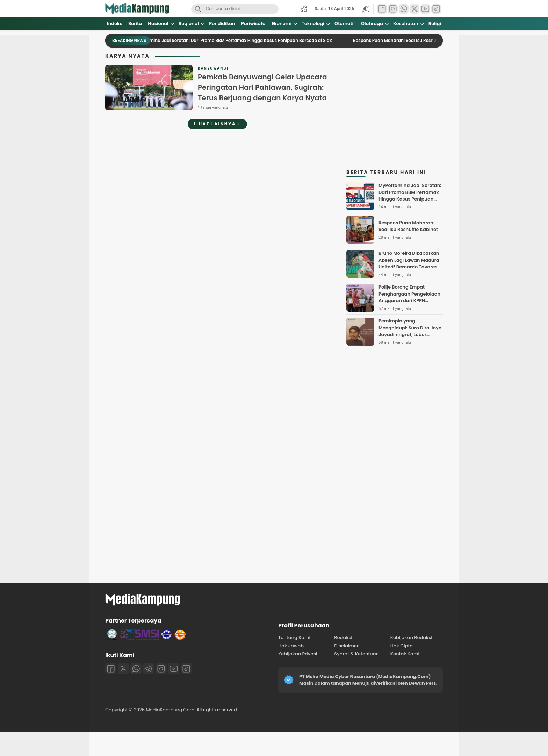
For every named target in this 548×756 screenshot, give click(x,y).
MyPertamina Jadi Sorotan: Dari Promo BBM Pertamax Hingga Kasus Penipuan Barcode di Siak (236, 40)
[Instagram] (161, 669)
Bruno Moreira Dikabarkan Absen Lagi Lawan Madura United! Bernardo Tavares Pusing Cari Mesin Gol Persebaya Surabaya (409, 267)
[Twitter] (123, 669)
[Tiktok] (186, 669)
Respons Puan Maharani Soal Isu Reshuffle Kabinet (411, 40)
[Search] (198, 9)
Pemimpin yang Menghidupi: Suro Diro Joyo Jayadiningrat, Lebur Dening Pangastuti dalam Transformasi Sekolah (410, 335)
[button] (366, 9)
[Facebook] (111, 669)
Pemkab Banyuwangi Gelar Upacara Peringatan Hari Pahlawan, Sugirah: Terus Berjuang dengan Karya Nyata (262, 87)
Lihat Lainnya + (217, 124)
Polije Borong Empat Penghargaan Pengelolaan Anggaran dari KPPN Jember (409, 297)
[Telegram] (149, 669)
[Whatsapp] (136, 669)
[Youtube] (174, 669)
